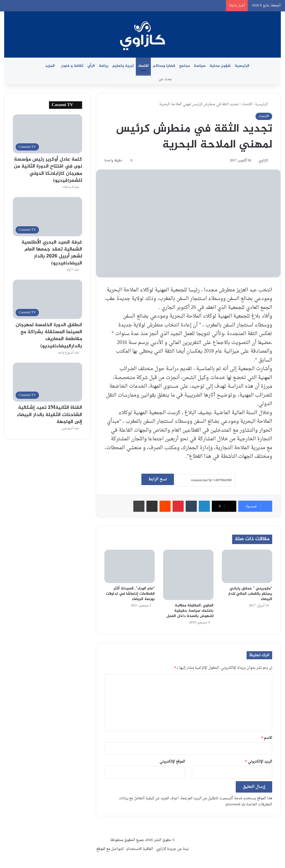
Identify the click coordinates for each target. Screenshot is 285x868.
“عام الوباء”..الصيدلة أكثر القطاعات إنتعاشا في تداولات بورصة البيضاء (130, 594)
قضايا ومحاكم (164, 66)
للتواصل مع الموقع (110, 849)
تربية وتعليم (123, 66)
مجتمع (185, 66)
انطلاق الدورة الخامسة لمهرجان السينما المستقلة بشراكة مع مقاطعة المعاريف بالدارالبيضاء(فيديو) (49, 336)
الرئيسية (242, 66)
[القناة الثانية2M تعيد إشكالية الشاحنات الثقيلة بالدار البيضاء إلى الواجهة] (47, 382)
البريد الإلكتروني (259, 762)
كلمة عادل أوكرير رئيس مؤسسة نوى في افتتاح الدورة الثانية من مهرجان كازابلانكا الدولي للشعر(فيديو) (48, 170)
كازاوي (263, 161)
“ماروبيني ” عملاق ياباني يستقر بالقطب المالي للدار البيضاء (250, 594)
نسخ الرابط (158, 479)
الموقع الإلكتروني (172, 762)
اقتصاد (143, 66)
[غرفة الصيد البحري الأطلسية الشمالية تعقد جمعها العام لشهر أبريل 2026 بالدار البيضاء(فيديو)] (47, 217)
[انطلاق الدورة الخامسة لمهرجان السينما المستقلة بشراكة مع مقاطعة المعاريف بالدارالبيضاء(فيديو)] (47, 299)
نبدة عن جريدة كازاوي (172, 849)
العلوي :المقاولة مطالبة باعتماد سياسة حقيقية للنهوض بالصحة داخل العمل (190, 611)
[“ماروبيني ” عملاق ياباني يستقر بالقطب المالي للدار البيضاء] (247, 566)
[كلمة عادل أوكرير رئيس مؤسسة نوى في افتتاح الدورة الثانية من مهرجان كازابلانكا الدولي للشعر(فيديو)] (47, 134)
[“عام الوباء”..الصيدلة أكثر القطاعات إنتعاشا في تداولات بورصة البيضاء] (130, 566)
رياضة (104, 66)
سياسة (200, 66)
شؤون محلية (220, 66)
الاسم (267, 738)
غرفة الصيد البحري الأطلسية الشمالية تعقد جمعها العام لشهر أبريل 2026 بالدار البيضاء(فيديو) (52, 253)
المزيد (50, 66)
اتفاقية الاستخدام (140, 849)
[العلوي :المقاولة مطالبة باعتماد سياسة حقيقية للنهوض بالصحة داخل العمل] (188, 575)
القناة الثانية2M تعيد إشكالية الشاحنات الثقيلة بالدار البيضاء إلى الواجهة (50, 415)
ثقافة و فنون (72, 66)
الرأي (91, 66)
